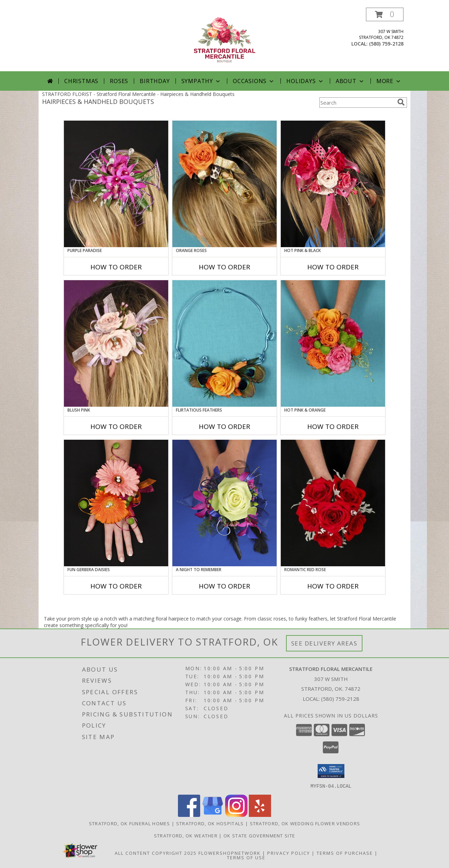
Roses (119, 81)
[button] (385, 14)
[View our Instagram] (236, 815)
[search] (401, 102)
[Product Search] (357, 103)
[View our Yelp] (260, 815)
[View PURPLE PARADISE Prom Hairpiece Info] (116, 184)
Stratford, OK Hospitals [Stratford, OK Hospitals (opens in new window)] (210, 823)
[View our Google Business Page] (213, 815)
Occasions (254, 81)
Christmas (81, 81)
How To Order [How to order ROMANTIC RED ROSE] (333, 586)
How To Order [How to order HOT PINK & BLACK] (333, 267)
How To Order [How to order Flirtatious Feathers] (224, 427)
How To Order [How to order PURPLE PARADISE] (116, 267)
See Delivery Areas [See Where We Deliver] (324, 643)
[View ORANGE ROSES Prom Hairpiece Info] (224, 184)
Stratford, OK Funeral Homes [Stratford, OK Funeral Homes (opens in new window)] (130, 823)
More (389, 81)
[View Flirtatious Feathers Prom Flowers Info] (224, 343)
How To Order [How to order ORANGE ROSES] (224, 267)
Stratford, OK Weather (186, 835)
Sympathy (201, 81)
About (350, 81)
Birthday (155, 81)
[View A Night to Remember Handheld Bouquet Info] (224, 503)
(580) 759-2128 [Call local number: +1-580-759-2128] (386, 44)
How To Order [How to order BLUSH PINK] (116, 427)
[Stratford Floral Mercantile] (224, 39)
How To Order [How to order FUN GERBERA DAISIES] (116, 586)
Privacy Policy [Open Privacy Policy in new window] (289, 853)
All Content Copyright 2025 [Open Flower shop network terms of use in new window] (156, 853)
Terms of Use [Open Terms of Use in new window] (246, 857)
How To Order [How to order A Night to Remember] (224, 586)
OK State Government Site (259, 835)
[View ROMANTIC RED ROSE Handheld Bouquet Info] (333, 503)
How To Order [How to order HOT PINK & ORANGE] (333, 427)
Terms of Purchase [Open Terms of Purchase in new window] (345, 853)
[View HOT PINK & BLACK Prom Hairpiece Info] (333, 184)
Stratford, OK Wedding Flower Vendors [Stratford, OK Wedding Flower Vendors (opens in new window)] (305, 823)
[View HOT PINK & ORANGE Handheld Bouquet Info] (333, 343)
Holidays (305, 81)
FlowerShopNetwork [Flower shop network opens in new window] (230, 853)
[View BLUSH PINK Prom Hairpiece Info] (116, 343)
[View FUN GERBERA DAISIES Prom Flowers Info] (116, 503)
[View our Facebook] (189, 815)
